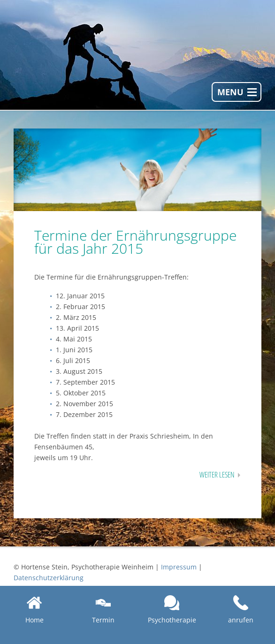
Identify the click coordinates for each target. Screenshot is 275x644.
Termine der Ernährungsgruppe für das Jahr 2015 (135, 242)
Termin (103, 610)
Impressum (179, 567)
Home (34, 610)
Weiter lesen (217, 475)
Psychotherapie (172, 610)
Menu (230, 92)
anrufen (241, 610)
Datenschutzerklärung (49, 578)
